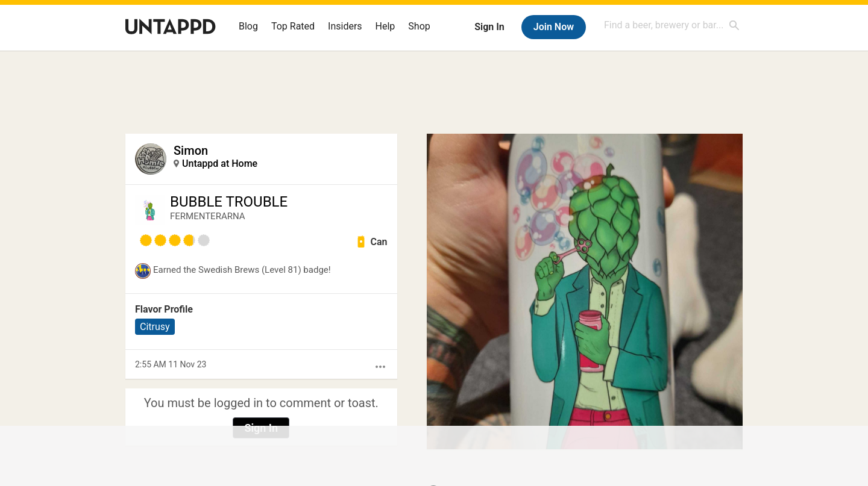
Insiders (345, 26)
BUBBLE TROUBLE (229, 202)
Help (385, 26)
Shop (419, 26)
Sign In (489, 27)
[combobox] (672, 25)
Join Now (554, 27)
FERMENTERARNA (208, 216)
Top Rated (293, 26)
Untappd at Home (220, 164)
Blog (248, 26)
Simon (191, 151)
